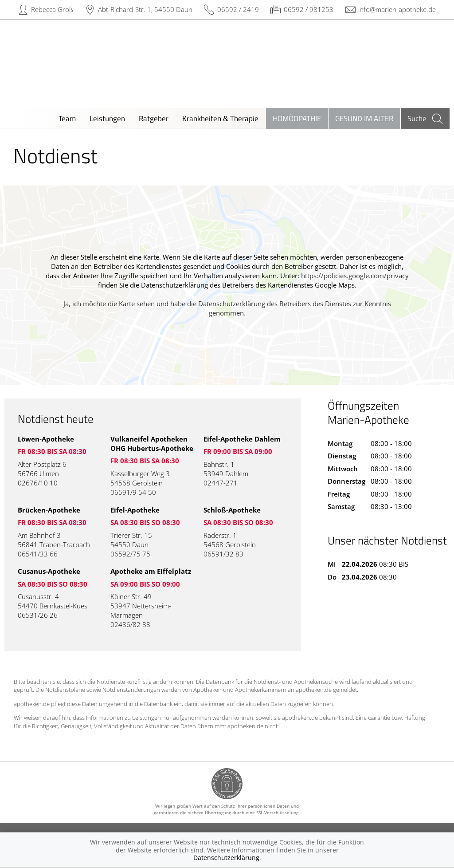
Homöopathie (297, 118)
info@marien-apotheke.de (397, 9)
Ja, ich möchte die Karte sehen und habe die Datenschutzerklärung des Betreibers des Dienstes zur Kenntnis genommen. (227, 308)
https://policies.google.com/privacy (355, 276)
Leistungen (107, 118)
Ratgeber (154, 118)
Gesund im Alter (364, 118)
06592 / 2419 (238, 9)
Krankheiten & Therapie (220, 118)
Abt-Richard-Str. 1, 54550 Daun (145, 9)
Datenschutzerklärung (226, 858)
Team (67, 118)
